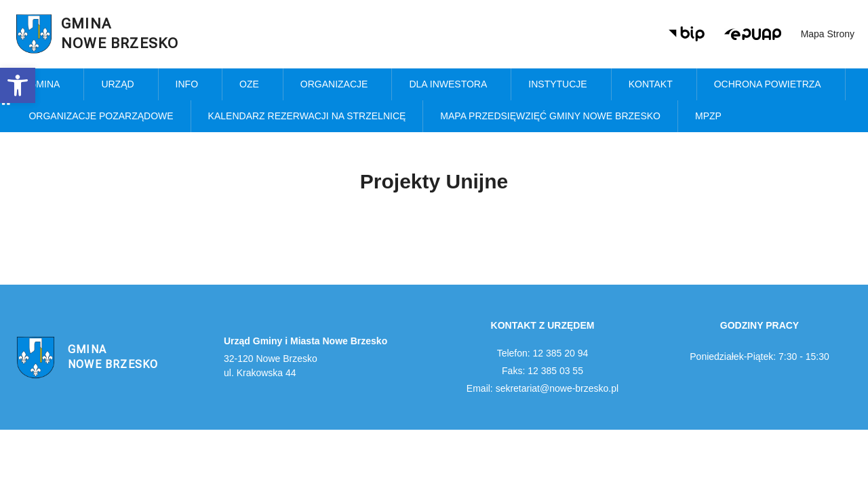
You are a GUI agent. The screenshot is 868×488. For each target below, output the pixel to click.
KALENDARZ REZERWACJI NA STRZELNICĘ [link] (307, 116)
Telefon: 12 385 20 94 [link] (543, 353)
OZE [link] (253, 85)
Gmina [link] (47, 85)
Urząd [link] (121, 85)
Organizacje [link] (338, 85)
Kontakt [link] (654, 85)
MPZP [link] (712, 117)
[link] (18, 85)
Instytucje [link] (561, 85)
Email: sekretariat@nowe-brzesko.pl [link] (542, 388)
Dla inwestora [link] (451, 85)
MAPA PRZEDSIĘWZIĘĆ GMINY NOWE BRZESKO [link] (550, 116)
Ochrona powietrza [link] (771, 85)
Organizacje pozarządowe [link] (101, 116)
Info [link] (190, 85)
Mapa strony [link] (828, 34)
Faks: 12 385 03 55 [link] (542, 371)
